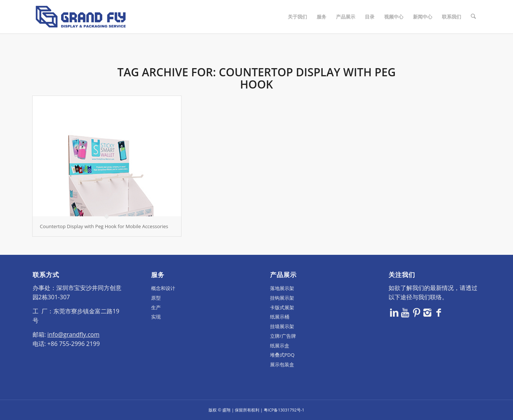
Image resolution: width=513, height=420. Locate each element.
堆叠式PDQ (282, 355)
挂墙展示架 (282, 326)
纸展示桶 (280, 317)
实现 (156, 317)
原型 (156, 298)
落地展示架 (282, 288)
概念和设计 (163, 288)
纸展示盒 (280, 346)
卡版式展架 (282, 307)
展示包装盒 (282, 364)
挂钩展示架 (282, 298)
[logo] (81, 17)
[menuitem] (297, 17)
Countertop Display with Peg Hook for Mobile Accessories (104, 226)
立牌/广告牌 (283, 336)
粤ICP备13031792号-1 (284, 410)
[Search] (473, 17)
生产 (156, 307)
